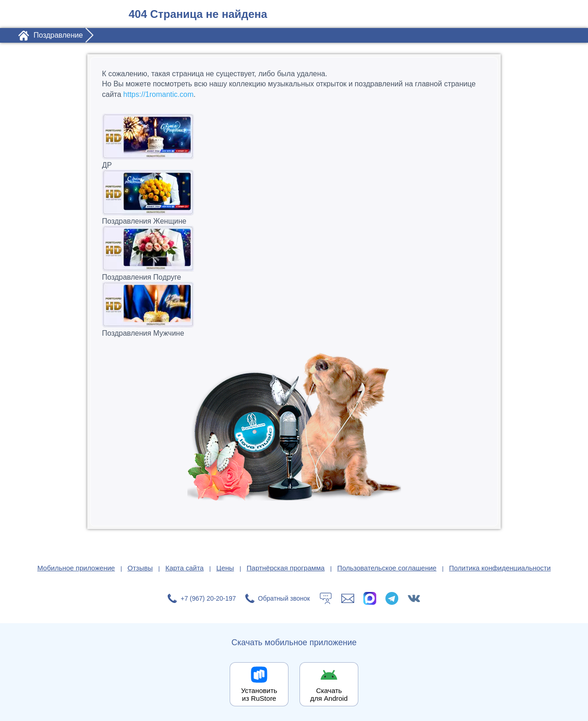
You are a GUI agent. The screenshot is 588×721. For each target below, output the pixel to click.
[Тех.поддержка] (326, 598)
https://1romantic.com (158, 94)
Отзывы (140, 568)
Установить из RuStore (259, 694)
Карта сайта (185, 568)
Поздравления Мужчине (294, 309)
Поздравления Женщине (294, 197)
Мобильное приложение (76, 568)
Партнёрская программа (286, 568)
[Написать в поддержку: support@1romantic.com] (348, 598)
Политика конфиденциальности (500, 568)
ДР (294, 141)
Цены (225, 568)
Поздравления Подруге (294, 253)
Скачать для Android (329, 694)
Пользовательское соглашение (387, 568)
